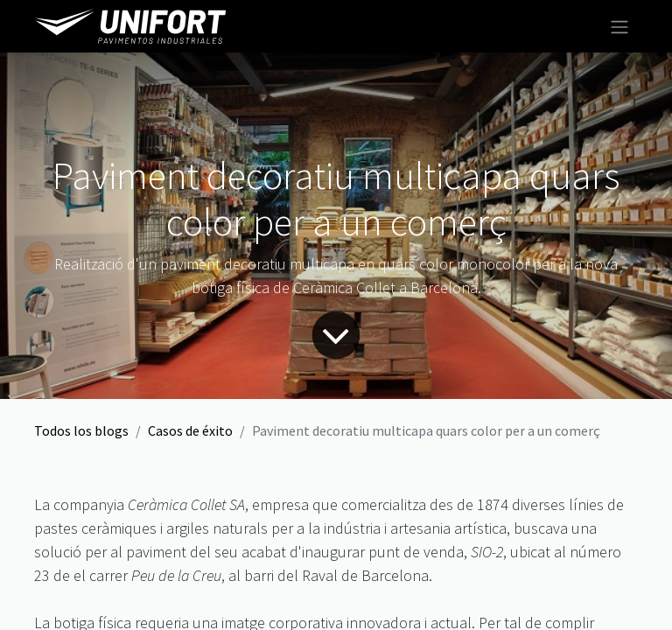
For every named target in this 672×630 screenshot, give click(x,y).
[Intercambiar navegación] (619, 26)
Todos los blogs (81, 430)
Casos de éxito (190, 430)
